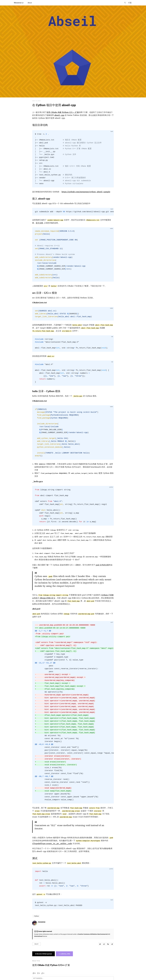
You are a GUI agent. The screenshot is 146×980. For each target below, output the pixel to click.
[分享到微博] (104, 944)
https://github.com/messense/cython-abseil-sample (86, 192)
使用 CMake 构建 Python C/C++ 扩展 (63, 112)
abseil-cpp (59, 115)
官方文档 (39, 223)
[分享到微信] (108, 944)
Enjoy (36, 944)
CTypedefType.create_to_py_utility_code (52, 844)
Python (37, 916)
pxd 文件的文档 (102, 565)
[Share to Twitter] (100, 944)
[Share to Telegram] (112, 944)
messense (42, 922)
